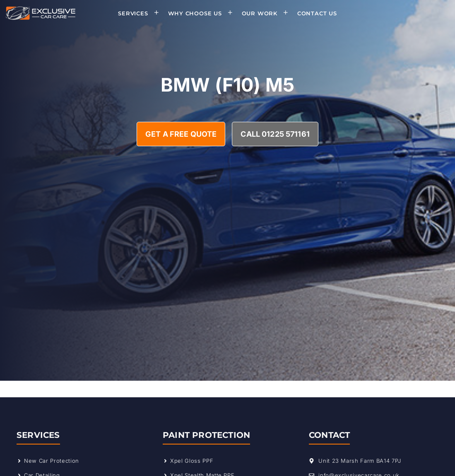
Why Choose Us (203, 13)
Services (141, 13)
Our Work (268, 13)
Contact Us (317, 13)
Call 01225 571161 (275, 134)
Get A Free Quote (181, 134)
